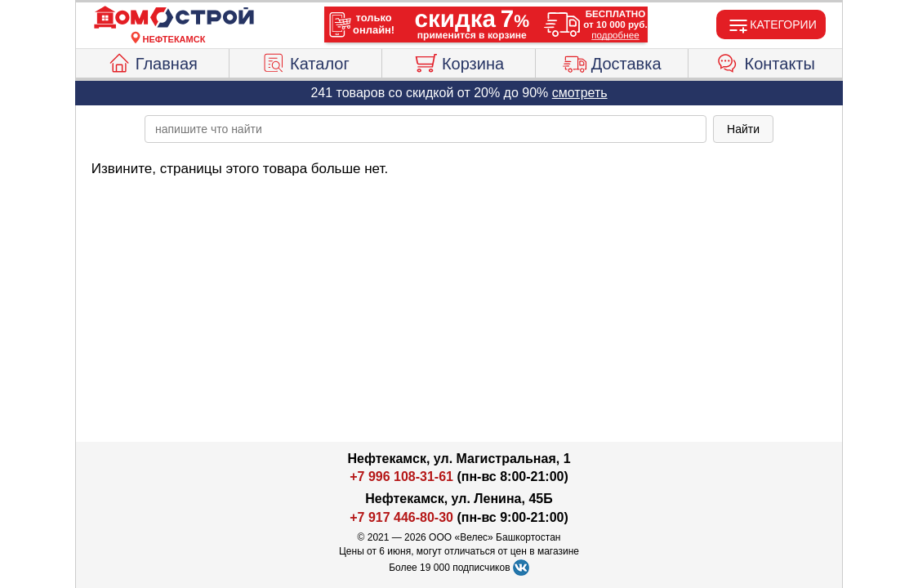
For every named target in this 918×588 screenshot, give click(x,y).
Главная (152, 61)
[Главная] (174, 18)
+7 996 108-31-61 (401, 477)
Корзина (459, 61)
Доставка (612, 61)
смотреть (580, 93)
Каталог (305, 61)
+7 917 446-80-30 (401, 517)
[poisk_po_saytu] (426, 129)
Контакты (766, 61)
